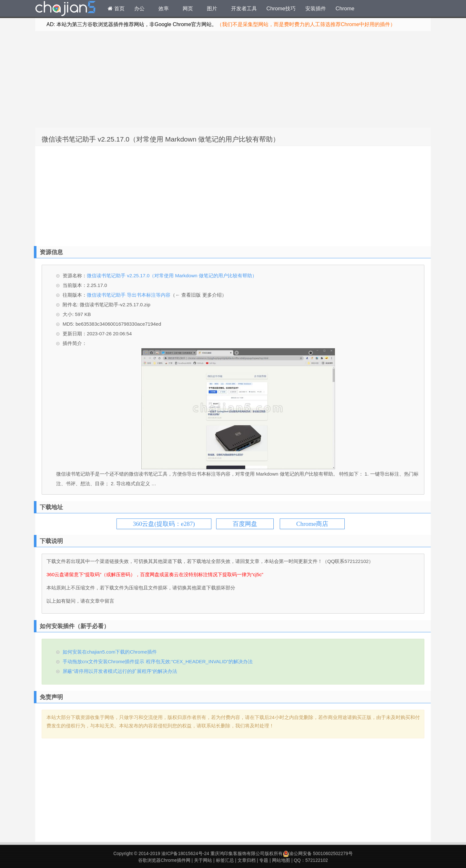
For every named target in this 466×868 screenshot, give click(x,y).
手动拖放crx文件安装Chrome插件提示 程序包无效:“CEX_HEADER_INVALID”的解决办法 (158, 661)
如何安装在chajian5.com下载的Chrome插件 (110, 652)
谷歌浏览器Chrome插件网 (164, 860)
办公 (139, 8)
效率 (164, 8)
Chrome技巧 (281, 8)
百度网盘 (245, 524)
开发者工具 (244, 8)
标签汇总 (225, 860)
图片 (212, 8)
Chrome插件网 (66, 9)
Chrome (345, 8)
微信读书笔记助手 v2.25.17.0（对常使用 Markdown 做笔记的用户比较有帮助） (161, 139)
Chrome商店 (312, 524)
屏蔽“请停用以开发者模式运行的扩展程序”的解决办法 (120, 671)
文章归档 (247, 860)
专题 (264, 860)
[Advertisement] (233, 79)
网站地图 (281, 860)
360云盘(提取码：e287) (164, 524)
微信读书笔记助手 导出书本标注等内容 (129, 295)
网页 (188, 8)
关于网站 (203, 860)
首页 (116, 8)
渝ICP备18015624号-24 (185, 853)
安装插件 (316, 8)
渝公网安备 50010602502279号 (318, 853)
